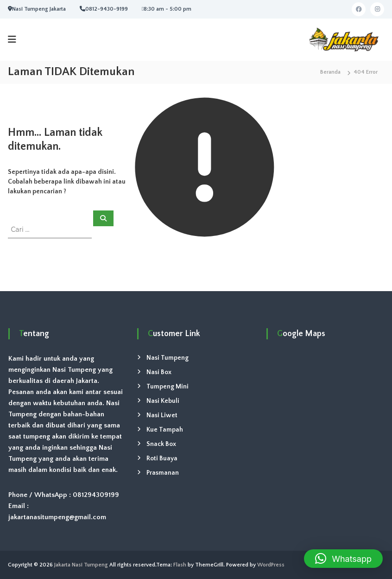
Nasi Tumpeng (168, 358)
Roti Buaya (162, 458)
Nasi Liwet (162, 415)
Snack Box (161, 444)
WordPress (271, 565)
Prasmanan (163, 473)
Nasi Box (159, 372)
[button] (343, 559)
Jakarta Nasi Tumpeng (81, 565)
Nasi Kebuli (163, 401)
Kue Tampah (165, 430)
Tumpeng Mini (168, 387)
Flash (180, 565)
